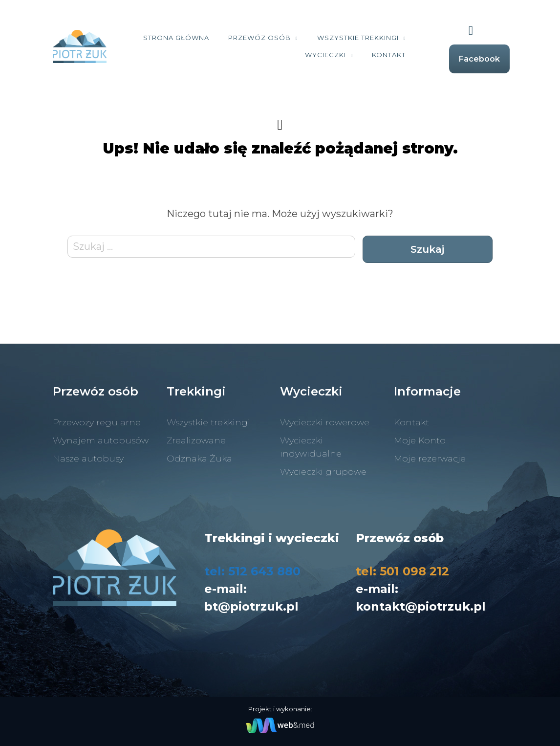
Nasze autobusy (88, 459)
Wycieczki (325, 55)
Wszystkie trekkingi (358, 38)
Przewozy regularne (97, 422)
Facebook (479, 59)
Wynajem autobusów (101, 440)
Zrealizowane (196, 440)
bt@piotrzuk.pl (251, 606)
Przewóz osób (259, 38)
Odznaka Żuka (199, 459)
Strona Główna (176, 38)
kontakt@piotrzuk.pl (421, 606)
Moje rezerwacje (430, 459)
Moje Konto (420, 440)
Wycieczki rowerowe (325, 422)
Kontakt (389, 55)
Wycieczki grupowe (323, 472)
